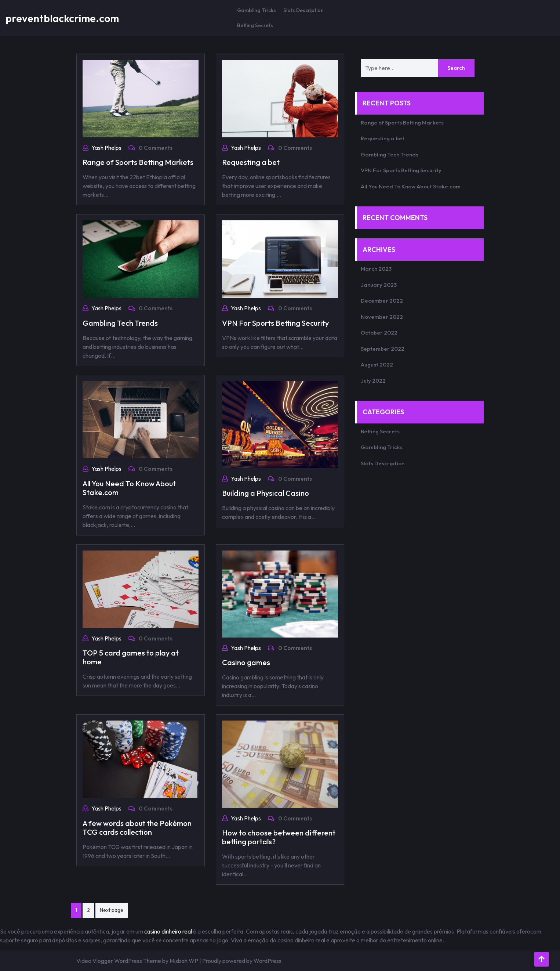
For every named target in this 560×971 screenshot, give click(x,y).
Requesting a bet (251, 162)
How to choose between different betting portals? (279, 837)
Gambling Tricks (257, 10)
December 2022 (382, 301)
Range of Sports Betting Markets (138, 162)
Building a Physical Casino (266, 493)
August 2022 (377, 364)
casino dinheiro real (168, 931)
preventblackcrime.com (62, 18)
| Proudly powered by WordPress (240, 961)
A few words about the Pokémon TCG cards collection (137, 828)
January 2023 (379, 285)
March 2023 (376, 269)
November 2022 (382, 317)
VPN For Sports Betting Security (275, 323)
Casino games (246, 662)
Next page (112, 910)
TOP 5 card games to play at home (131, 657)
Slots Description (303, 10)
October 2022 (379, 333)
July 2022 (373, 381)
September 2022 (383, 349)
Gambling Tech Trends (120, 323)
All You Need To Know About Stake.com (129, 488)
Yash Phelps (106, 148)
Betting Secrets (255, 25)
